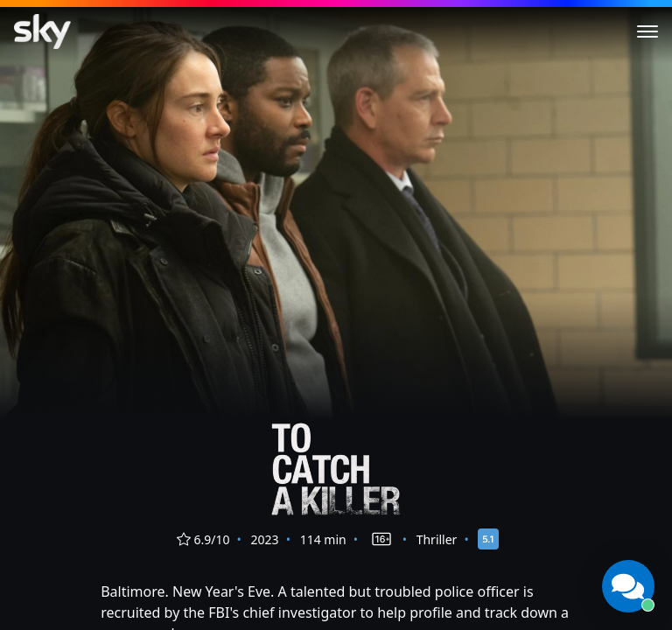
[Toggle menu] (647, 31)
